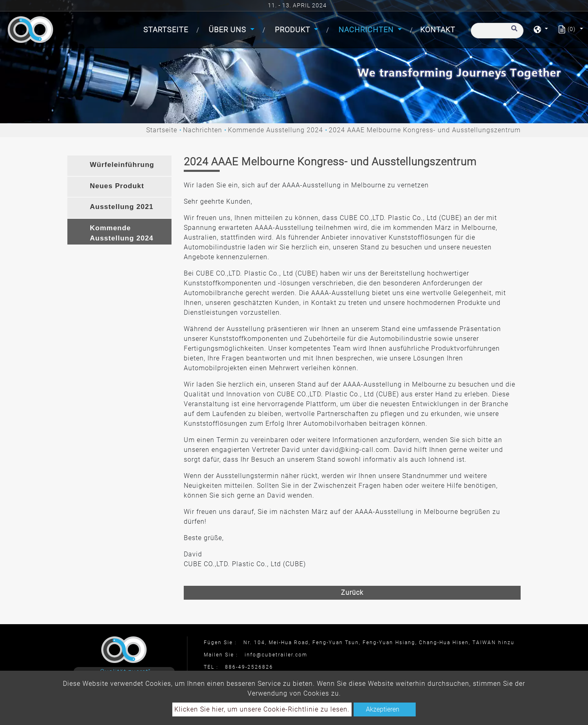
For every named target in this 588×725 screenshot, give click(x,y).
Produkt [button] (294, 30)
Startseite (167, 29)
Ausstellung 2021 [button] (122, 207)
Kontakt (438, 30)
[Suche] (497, 31)
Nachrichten (203, 130)
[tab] (119, 166)
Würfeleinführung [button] (122, 165)
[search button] (513, 32)
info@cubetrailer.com (276, 655)
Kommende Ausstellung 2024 (275, 130)
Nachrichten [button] (367, 30)
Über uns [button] (228, 30)
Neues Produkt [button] (117, 186)
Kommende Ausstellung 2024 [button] (122, 233)
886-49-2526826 (249, 667)
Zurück (352, 593)
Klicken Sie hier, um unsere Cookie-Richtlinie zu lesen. (262, 709)
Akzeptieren (383, 709)
